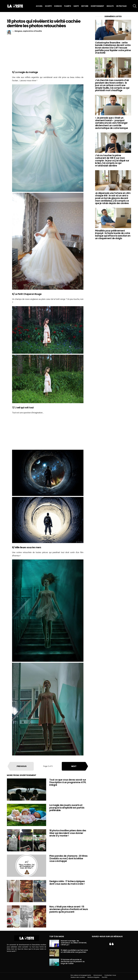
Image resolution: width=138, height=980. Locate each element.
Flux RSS (105, 977)
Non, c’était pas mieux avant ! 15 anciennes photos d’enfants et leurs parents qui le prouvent (69, 909)
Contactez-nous (110, 975)
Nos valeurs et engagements (81, 975)
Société (48, 6)
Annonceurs (98, 975)
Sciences (58, 6)
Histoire (85, 6)
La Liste (111, 949)
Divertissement (97, 6)
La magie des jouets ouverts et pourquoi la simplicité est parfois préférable (67, 808)
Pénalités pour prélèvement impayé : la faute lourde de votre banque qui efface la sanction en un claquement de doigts (113, 234)
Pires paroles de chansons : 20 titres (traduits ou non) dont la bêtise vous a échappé (68, 858)
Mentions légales (93, 977)
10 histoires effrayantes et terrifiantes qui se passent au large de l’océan (73, 961)
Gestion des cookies (78, 977)
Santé (76, 6)
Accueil (39, 6)
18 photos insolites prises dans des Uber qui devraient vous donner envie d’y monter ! (68, 833)
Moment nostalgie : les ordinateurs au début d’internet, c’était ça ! (74, 943)
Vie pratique (121, 6)
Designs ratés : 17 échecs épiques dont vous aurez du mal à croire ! (67, 883)
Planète (68, 6)
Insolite (110, 6)
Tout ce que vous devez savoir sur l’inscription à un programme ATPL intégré (68, 782)
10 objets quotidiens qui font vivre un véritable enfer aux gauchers (74, 951)
